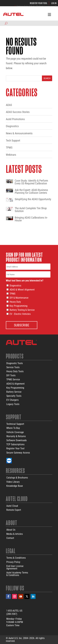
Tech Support (13, 140)
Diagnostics (12, 126)
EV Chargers (12, 400)
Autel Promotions (15, 119)
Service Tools (13, 367)
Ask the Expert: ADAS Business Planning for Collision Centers (31, 191)
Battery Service (14, 392)
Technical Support (15, 424)
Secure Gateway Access (18, 453)
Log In (54, 3)
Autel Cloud (12, 506)
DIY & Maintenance (19, 298)
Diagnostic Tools (15, 363)
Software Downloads (16, 440)
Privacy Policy (13, 562)
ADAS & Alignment (15, 384)
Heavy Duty (15, 302)
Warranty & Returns (16, 436)
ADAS (9, 105)
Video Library (13, 482)
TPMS (9, 148)
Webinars (11, 155)
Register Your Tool (39, 3)
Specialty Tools (14, 396)
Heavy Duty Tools (15, 371)
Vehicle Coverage (15, 432)
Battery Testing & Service (22, 310)
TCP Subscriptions (15, 444)
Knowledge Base (15, 486)
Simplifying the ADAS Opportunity (33, 199)
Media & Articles (15, 534)
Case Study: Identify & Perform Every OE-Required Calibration (31, 182)
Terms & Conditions (16, 558)
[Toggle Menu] (49, 14)
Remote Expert (14, 510)
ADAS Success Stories (18, 112)
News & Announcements (19, 133)
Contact (10, 538)
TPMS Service (13, 379)
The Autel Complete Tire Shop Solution (31, 210)
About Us (11, 530)
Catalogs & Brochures (17, 478)
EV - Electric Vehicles (20, 314)
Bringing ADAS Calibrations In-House (31, 219)
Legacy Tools (13, 404)
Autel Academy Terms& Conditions (17, 574)
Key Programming (18, 306)
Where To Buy (13, 428)
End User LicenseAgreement (15, 567)
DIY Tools (11, 375)
